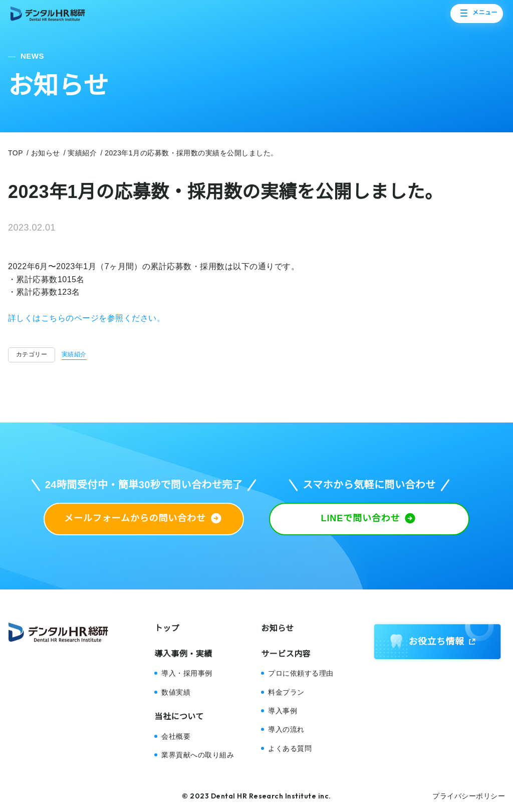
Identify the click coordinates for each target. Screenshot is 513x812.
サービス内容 (286, 654)
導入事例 (283, 711)
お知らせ (278, 628)
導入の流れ (286, 729)
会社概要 (176, 736)
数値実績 (176, 692)
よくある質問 (290, 748)
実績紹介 (74, 354)
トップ (167, 628)
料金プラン (286, 692)
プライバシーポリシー (469, 796)
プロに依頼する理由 (301, 673)
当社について (179, 717)
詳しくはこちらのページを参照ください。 (86, 318)
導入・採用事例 (187, 673)
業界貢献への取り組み (198, 755)
